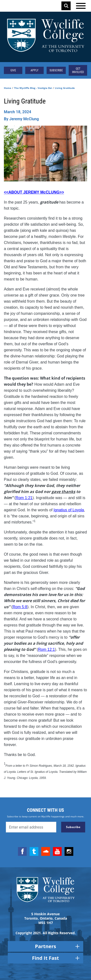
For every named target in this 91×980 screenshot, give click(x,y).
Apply (34, 70)
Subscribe (56, 70)
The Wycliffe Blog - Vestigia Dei (33, 88)
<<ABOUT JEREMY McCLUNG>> (34, 192)
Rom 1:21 (24, 498)
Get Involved (78, 70)
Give (13, 70)
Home (8, 88)
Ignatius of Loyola (69, 510)
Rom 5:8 (20, 607)
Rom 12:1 (46, 649)
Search (66, 6)
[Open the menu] (81, 6)
